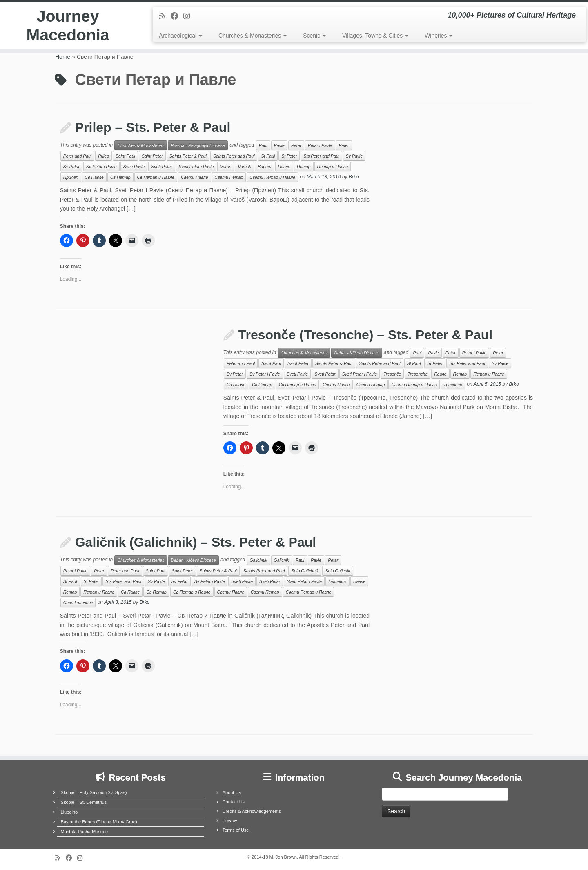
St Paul (268, 156)
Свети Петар (229, 177)
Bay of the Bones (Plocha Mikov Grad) (99, 822)
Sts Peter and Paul (321, 156)
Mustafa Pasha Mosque (85, 832)
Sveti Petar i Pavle (196, 167)
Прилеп (71, 177)
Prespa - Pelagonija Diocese (198, 145)
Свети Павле (194, 177)
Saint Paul (125, 156)
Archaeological (180, 36)
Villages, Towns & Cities (375, 36)
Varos (226, 167)
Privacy (230, 821)
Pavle (279, 145)
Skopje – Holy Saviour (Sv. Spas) (94, 792)
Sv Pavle (354, 156)
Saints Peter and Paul (234, 156)
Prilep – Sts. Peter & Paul (153, 127)
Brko (354, 177)
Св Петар (120, 177)
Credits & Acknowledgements (252, 811)
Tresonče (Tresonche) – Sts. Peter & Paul (365, 335)
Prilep (104, 156)
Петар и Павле (333, 167)
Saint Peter (152, 156)
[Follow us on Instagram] (189, 16)
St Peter (289, 156)
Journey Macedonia (68, 26)
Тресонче (453, 385)
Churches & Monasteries (253, 36)
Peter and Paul (77, 156)
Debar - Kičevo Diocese (356, 353)
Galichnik (258, 560)
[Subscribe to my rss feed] (165, 16)
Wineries (439, 36)
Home (63, 57)
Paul (263, 145)
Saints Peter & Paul (188, 156)
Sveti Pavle (134, 167)
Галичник (337, 581)
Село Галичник (78, 603)
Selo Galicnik (337, 571)
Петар (304, 167)
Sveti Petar (161, 167)
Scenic (314, 36)
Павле (284, 167)
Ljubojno (69, 812)
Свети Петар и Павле (272, 177)
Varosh (244, 167)
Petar (296, 145)
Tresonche (418, 374)
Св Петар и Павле (156, 177)
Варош (264, 167)
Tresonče (392, 374)
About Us (232, 792)
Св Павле (94, 177)
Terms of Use (236, 830)
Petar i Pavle (320, 145)
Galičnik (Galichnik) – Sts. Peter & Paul (196, 542)
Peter (344, 145)
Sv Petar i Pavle (101, 167)
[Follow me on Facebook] (177, 16)
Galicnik (282, 560)
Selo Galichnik (305, 571)
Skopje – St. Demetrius (84, 802)
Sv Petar (71, 167)
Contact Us (234, 802)
